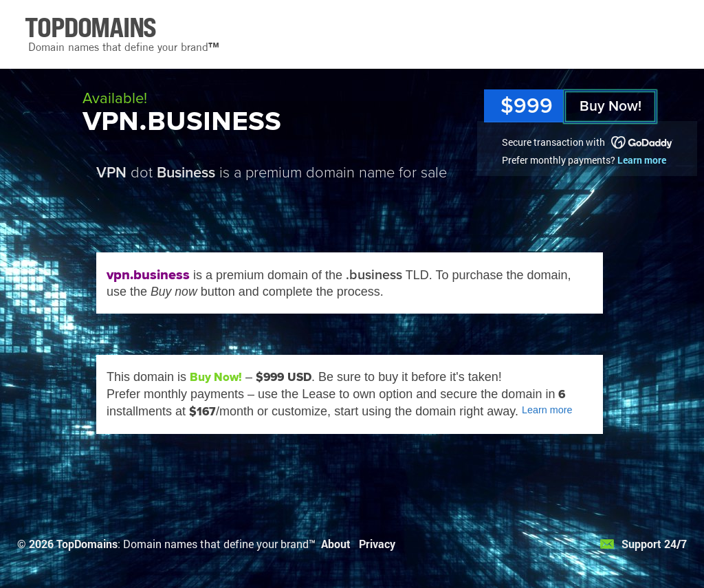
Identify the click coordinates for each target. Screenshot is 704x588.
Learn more (642, 160)
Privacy (377, 544)
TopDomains (87, 544)
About (336, 544)
